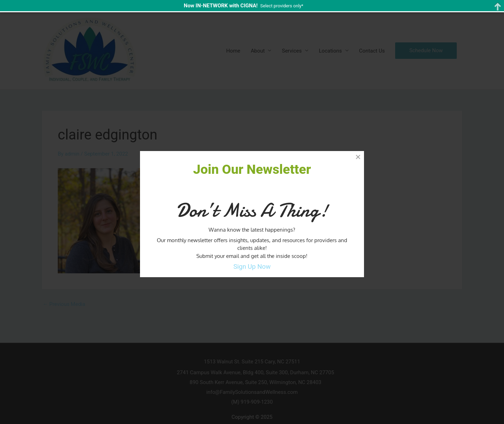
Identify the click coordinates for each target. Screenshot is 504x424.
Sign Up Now (252, 267)
